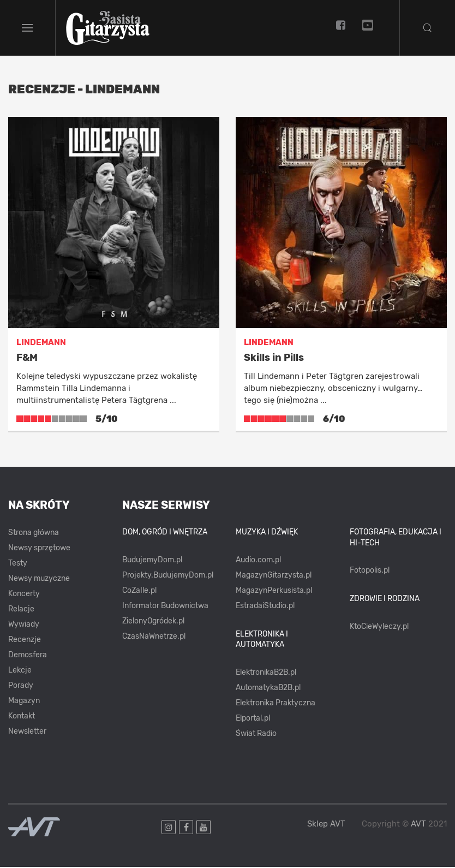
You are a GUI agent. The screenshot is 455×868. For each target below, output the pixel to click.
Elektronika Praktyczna (276, 704)
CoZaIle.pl (139, 591)
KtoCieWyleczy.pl (379, 628)
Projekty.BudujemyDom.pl (168, 576)
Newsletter (27, 732)
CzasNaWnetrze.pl (154, 637)
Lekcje (20, 671)
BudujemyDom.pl (152, 561)
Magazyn (24, 702)
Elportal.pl (253, 719)
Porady (21, 686)
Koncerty (24, 595)
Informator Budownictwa (165, 607)
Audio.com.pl (258, 561)
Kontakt (22, 717)
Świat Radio (256, 735)
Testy (18, 564)
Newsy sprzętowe (39, 549)
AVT (418, 825)
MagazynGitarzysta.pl (274, 576)
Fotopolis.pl (370, 571)
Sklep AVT (326, 825)
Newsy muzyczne (39, 579)
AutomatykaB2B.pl (268, 689)
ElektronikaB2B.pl (266, 673)
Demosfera (28, 656)
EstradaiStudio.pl (265, 607)
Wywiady (24, 625)
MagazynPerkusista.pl (274, 591)
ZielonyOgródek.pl (153, 622)
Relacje (21, 610)
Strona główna (34, 534)
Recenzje (25, 641)
